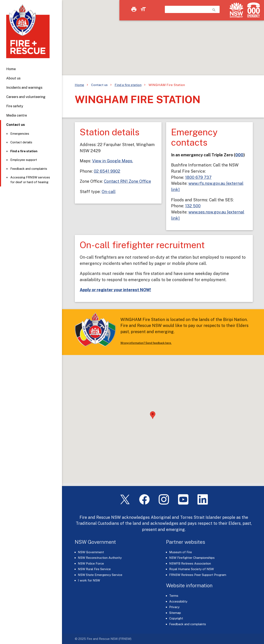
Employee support (24, 160)
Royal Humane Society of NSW (191, 569)
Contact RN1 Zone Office (127, 181)
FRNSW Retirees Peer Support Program (198, 575)
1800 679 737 (198, 177)
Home (11, 69)
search (214, 10)
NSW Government (91, 552)
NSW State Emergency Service (100, 575)
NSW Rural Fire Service (94, 569)
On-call (109, 192)
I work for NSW (89, 580)
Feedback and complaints (29, 169)
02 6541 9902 (107, 171)
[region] (132, 41)
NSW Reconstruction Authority (100, 558)
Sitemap (175, 613)
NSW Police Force (91, 563)
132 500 (193, 206)
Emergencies (20, 134)
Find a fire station (24, 151)
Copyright (176, 618)
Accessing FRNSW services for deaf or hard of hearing (30, 180)
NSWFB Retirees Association (190, 563)
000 (239, 155)
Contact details (21, 142)
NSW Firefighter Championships (192, 558)
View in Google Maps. (113, 161)
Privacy (174, 607)
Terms (174, 596)
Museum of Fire (181, 552)
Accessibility (178, 601)
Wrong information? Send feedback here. (146, 343)
